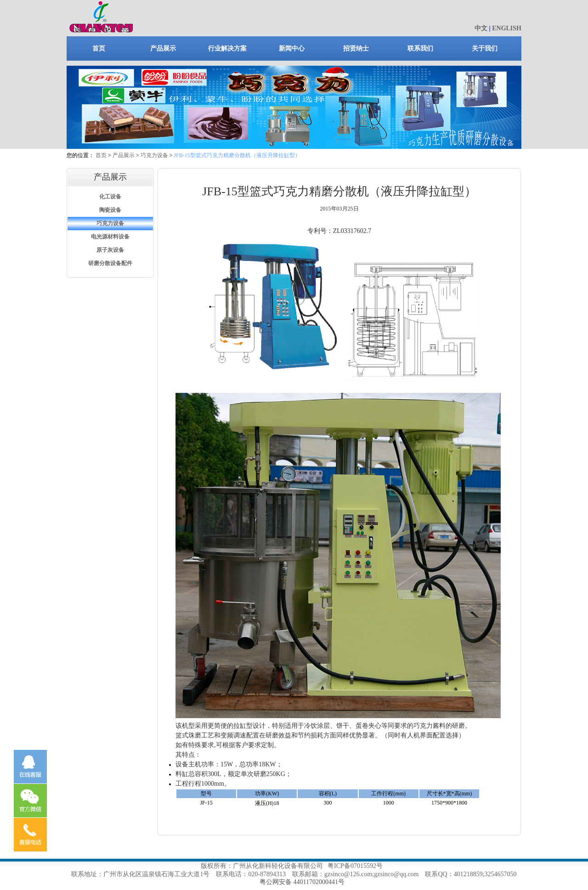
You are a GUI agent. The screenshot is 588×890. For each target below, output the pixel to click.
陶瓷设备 (110, 210)
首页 (99, 48)
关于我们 (485, 48)
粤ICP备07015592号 (355, 866)
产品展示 (163, 48)
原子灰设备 (110, 250)
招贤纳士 (356, 48)
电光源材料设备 (110, 237)
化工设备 (110, 197)
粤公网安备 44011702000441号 (302, 882)
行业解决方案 (227, 48)
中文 (481, 28)
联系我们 (420, 48)
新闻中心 (292, 48)
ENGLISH (507, 28)
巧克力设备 (154, 155)
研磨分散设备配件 (110, 263)
